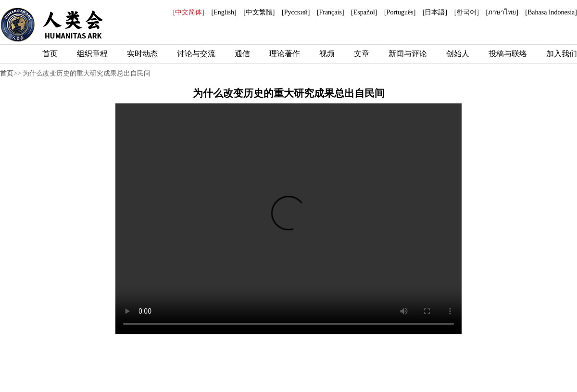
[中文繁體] (259, 12)
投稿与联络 (508, 54)
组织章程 (92, 54)
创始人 (458, 54)
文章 (362, 54)
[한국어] (467, 12)
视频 (327, 54)
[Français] (331, 12)
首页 (50, 54)
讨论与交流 (196, 54)
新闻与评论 (408, 54)
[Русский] (296, 12)
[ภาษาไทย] (502, 12)
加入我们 (562, 54)
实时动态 (142, 54)
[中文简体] (189, 12)
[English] (224, 12)
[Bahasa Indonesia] (551, 12)
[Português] (400, 12)
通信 (242, 54)
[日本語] (435, 12)
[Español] (364, 12)
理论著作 (285, 54)
